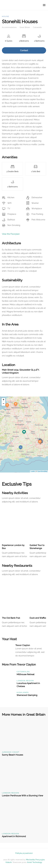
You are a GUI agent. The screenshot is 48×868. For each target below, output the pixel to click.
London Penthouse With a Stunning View (23, 796)
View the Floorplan (11, 234)
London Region (25, 681)
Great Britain (25, 27)
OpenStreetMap (42, 471)
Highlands (23, 692)
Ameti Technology (34, 862)
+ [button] (4, 400)
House (6, 16)
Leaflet (33, 471)
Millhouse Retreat (26, 674)
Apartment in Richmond (14, 836)
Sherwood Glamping (27, 695)
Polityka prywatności (24, 853)
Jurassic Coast (11, 752)
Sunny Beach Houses (12, 755)
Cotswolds (37, 27)
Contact (24, 50)
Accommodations (9, 27)
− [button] (4, 404)
